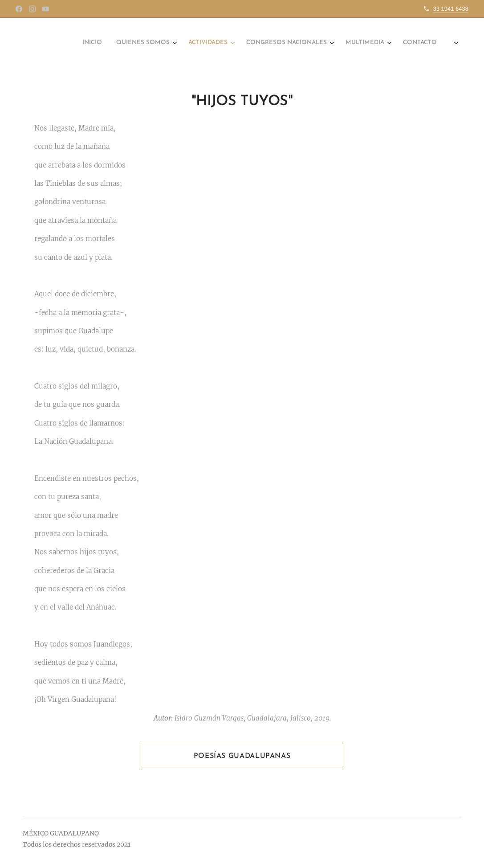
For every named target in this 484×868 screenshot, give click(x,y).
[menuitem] (332, 43)
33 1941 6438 (451, 9)
